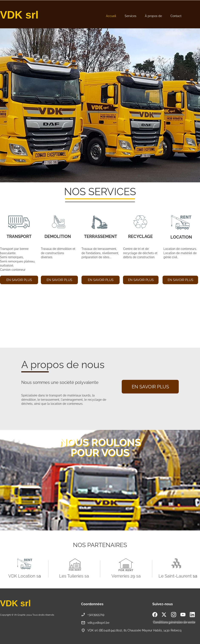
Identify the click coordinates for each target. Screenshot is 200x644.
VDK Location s (23, 576)
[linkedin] (192, 615)
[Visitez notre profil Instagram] (174, 615)
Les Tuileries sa (74, 576)
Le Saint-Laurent (175, 576)
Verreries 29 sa (126, 576)
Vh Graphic (20, 615)
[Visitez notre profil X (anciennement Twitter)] (164, 615)
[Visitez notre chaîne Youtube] (183, 615)
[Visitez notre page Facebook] (155, 615)
